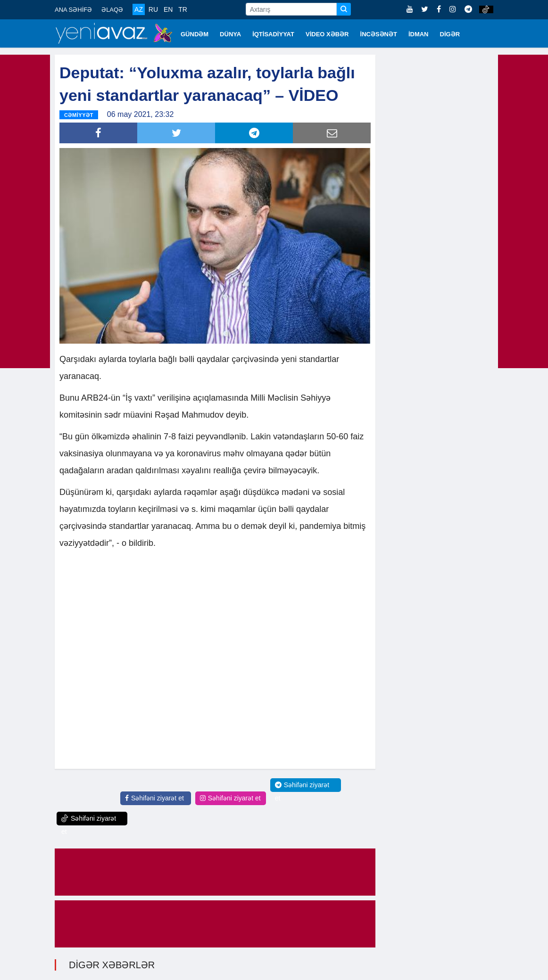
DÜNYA (230, 34)
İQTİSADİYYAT (273, 34)
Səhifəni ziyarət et (154, 798)
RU (153, 9)
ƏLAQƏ (112, 10)
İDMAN (419, 34)
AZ (139, 9)
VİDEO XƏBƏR (327, 34)
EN (168, 9)
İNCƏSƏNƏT (379, 34)
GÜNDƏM (195, 34)
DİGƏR (450, 34)
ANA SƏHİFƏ (73, 10)
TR (183, 9)
